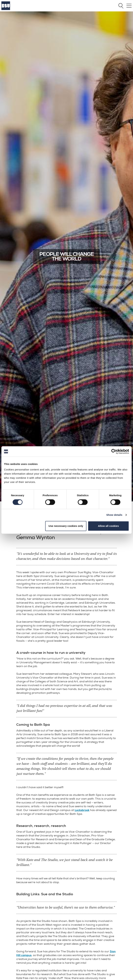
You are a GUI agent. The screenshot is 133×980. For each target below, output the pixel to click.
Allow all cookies (108, 526)
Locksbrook (82, 810)
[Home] (6, 9)
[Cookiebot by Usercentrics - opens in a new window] (114, 451)
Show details (114, 515)
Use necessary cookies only (66, 526)
